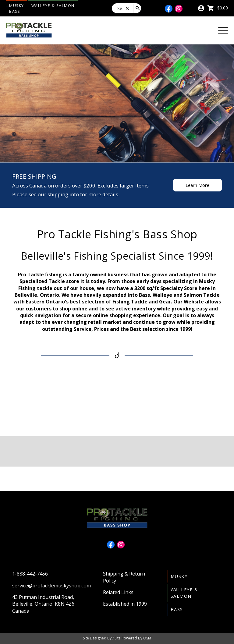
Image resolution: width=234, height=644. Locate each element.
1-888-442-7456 (30, 574)
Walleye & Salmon (53, 6)
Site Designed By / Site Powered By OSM (117, 638)
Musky (179, 576)
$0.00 (218, 8)
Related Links (118, 592)
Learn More (197, 185)
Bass (15, 11)
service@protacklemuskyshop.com (51, 586)
